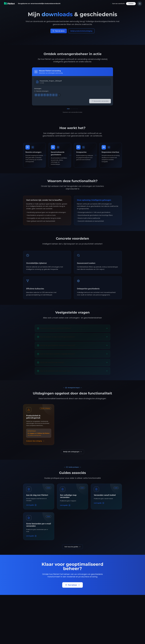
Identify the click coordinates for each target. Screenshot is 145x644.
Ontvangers (38, 89)
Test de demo (59, 31)
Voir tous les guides (72, 547)
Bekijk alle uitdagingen (72, 452)
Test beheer (73, 585)
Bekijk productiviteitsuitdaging (81, 31)
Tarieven (131, 4)
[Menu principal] (140, 4)
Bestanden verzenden (100, 101)
